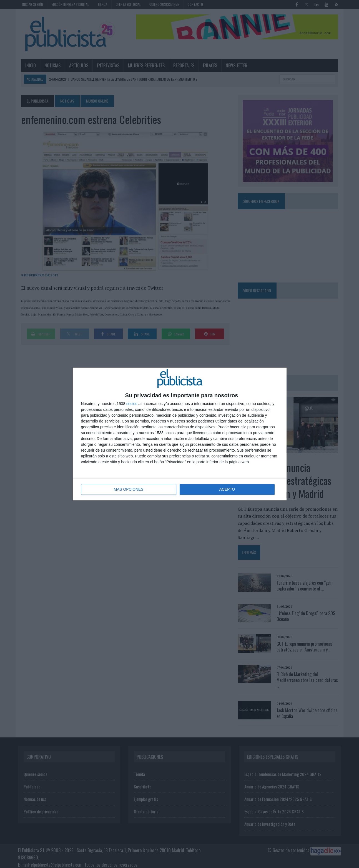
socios (132, 404)
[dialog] (180, 434)
